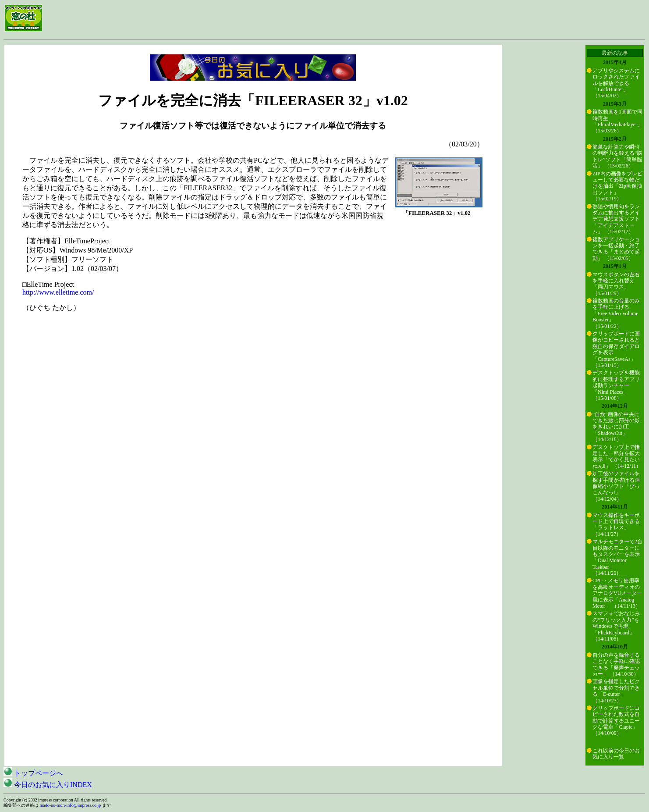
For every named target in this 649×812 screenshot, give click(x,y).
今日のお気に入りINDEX (48, 785)
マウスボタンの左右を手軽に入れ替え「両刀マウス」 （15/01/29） (616, 284)
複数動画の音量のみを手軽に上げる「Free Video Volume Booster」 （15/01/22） (616, 313)
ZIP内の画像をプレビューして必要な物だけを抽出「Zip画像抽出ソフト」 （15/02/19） (617, 186)
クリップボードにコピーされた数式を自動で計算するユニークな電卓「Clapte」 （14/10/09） (616, 721)
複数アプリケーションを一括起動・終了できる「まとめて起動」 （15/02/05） (616, 249)
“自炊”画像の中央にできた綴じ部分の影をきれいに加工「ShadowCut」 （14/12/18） (616, 427)
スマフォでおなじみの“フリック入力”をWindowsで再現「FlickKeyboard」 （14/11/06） (616, 626)
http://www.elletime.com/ (58, 292)
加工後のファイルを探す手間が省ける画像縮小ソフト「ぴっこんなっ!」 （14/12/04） (616, 486)
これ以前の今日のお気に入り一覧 (616, 754)
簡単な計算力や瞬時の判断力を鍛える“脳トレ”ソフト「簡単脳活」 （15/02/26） (617, 156)
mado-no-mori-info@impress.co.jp (71, 805)
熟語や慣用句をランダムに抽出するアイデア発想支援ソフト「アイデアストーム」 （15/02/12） (616, 219)
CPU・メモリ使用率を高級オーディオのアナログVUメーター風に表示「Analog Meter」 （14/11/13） (617, 593)
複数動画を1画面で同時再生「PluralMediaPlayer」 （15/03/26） (617, 121)
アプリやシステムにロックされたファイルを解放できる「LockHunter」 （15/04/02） (616, 83)
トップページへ (33, 773)
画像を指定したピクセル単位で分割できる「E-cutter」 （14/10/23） (616, 691)
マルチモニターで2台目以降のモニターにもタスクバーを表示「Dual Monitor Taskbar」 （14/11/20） (617, 557)
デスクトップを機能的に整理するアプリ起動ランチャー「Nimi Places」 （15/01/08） (616, 385)
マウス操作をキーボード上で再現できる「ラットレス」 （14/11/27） (616, 525)
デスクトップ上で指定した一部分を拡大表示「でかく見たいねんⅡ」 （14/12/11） (617, 457)
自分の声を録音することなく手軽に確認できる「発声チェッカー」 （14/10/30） (616, 664)
